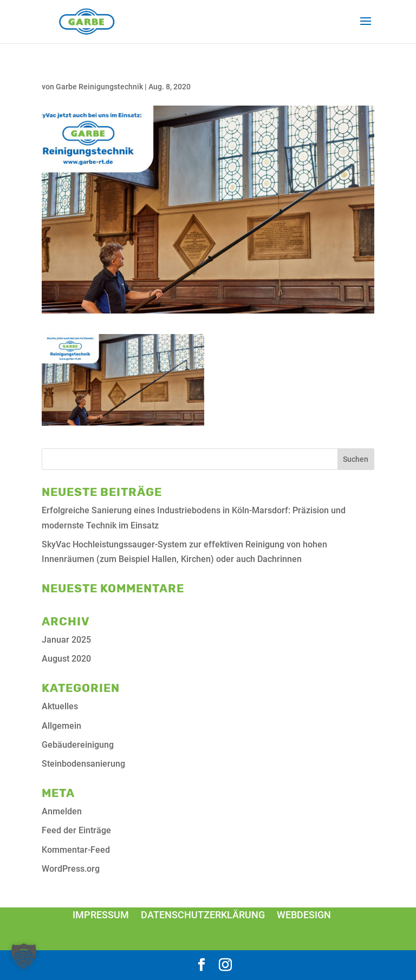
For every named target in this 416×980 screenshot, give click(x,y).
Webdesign (304, 915)
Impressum (101, 915)
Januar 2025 (66, 640)
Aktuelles (60, 706)
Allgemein (61, 726)
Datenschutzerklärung (203, 915)
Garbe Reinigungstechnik (99, 87)
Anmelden (62, 811)
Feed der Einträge (76, 830)
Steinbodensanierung (83, 764)
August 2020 (66, 659)
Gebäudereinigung (78, 745)
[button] (24, 956)
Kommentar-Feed (76, 850)
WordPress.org (71, 869)
